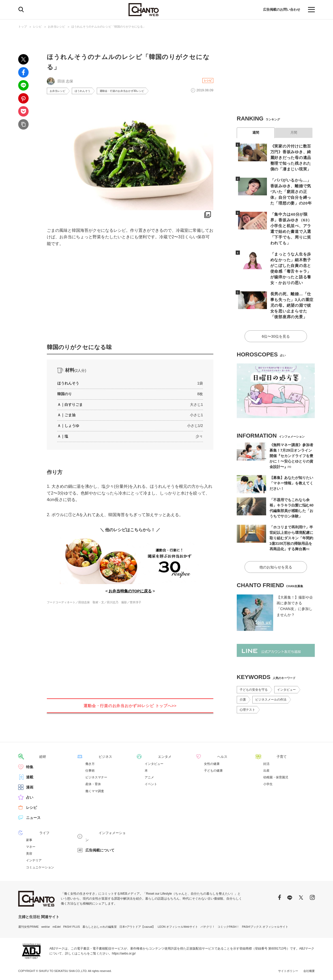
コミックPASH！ (228, 926)
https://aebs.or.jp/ (124, 952)
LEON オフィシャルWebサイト (178, 926)
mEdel (57, 926)
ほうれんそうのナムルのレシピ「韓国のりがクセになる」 (108, 27)
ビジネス (93, 756)
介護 (243, 679)
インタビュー (286, 669)
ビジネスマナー (96, 777)
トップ (23, 27)
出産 (266, 770)
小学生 (268, 783)
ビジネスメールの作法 (271, 679)
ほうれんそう (87, 91)
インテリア (34, 859)
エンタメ (152, 756)
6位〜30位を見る (276, 317)
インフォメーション (102, 832)
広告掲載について (100, 842)
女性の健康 (212, 763)
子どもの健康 (213, 770)
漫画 (30, 786)
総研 (30, 756)
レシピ (37, 27)
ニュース (33, 817)
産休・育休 (93, 783)
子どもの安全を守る (254, 669)
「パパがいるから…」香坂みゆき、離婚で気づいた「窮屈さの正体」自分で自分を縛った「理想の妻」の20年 (291, 190)
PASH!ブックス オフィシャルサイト (265, 926)
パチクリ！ (208, 926)
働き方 (90, 763)
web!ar (46, 926)
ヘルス (209, 756)
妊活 (266, 763)
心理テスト (247, 689)
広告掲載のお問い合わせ (280, 10)
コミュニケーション (40, 866)
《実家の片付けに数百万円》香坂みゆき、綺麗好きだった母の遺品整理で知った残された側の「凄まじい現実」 (291, 157)
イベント (151, 783)
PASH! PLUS (72, 926)
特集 (30, 766)
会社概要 (309, 970)
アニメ (149, 777)
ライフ (31, 832)
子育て (269, 756)
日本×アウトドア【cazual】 (137, 926)
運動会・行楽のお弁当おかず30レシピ (133, 91)
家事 (29, 839)
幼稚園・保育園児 (276, 777)
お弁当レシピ (56, 27)
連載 (30, 776)
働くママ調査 (95, 790)
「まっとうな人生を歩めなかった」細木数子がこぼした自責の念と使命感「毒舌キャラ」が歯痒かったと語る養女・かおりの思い (291, 255)
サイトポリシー (288, 970)
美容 (29, 853)
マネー (31, 846)
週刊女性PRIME (28, 926)
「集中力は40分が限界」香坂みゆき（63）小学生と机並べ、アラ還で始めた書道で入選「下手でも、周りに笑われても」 (292, 222)
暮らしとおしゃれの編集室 (100, 926)
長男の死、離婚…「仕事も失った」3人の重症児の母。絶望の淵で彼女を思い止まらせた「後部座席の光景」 (291, 288)
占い (30, 797)
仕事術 (90, 770)
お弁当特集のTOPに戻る (130, 592)
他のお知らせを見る (276, 547)
